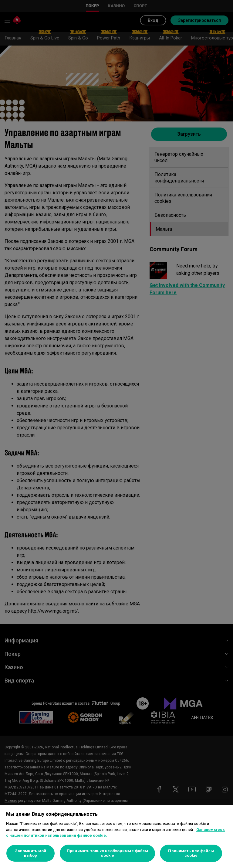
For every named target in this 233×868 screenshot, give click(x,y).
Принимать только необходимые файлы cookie (107, 853)
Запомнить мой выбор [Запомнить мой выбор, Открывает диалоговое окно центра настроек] (31, 853)
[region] (116, 837)
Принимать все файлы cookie (191, 853)
